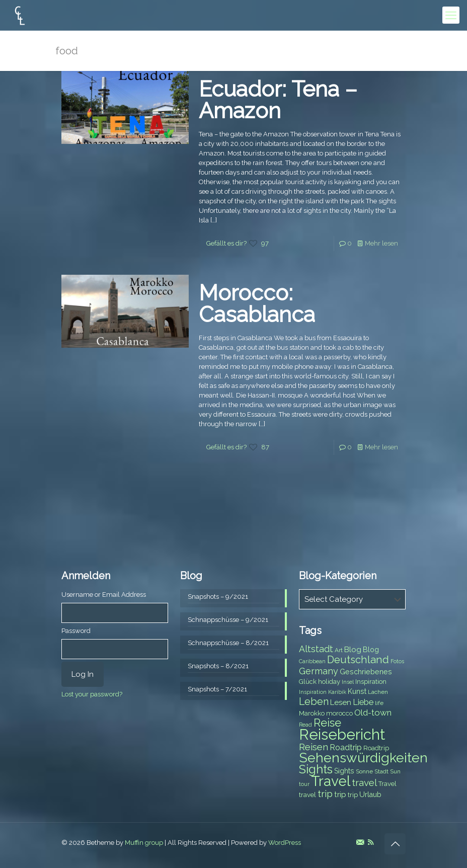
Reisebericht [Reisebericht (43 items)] (342, 734)
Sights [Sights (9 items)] (344, 771)
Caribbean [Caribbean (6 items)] (312, 661)
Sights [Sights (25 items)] (316, 769)
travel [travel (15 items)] (364, 782)
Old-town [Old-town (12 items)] (373, 713)
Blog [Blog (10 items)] (353, 650)
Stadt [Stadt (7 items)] (381, 771)
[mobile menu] (451, 15)
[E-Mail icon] (360, 842)
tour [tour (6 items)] (304, 784)
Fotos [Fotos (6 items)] (397, 661)
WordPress (285, 843)
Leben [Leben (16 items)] (314, 702)
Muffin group (144, 843)
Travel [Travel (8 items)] (387, 784)
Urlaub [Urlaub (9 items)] (370, 795)
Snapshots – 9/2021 (218, 597)
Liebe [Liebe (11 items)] (363, 702)
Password (76, 631)
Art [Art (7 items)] (339, 650)
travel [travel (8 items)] (307, 795)
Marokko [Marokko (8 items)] (312, 713)
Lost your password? (92, 694)
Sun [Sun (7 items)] (395, 771)
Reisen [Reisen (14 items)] (314, 747)
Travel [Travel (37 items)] (331, 781)
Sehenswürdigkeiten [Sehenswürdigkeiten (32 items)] (363, 758)
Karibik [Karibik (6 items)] (337, 692)
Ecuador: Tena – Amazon (278, 100)
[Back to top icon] (395, 844)
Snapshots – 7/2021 (217, 689)
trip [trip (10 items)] (340, 795)
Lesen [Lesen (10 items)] (341, 702)
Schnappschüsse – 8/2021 (228, 643)
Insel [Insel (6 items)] (348, 682)
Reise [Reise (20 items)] (327, 723)
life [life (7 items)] (379, 703)
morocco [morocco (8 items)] (339, 713)
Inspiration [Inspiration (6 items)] (313, 692)
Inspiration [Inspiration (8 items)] (371, 682)
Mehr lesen (381, 243)
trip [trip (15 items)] (325, 794)
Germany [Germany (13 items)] (319, 671)
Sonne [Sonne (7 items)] (364, 771)
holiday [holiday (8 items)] (329, 682)
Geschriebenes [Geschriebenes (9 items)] (366, 672)
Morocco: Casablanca (257, 304)
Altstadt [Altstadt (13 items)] (316, 649)
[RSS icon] (371, 842)
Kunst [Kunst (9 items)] (357, 691)
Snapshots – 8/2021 (218, 666)
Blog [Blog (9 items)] (371, 650)
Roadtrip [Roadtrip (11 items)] (346, 747)
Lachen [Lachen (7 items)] (378, 692)
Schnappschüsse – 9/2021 (228, 620)
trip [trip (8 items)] (353, 795)
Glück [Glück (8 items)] (308, 682)
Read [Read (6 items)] (305, 725)
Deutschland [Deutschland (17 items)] (358, 660)
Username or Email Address (104, 595)
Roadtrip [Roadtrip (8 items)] (376, 748)
